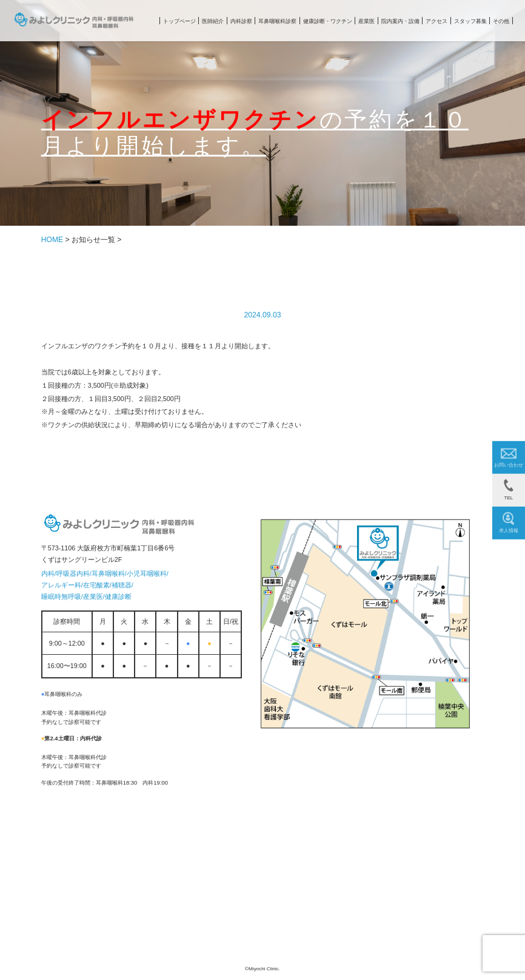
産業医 (366, 21)
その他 (501, 21)
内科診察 (241, 21)
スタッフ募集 (470, 21)
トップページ (179, 21)
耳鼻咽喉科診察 (277, 21)
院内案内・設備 (400, 21)
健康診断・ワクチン (328, 21)
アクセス (436, 21)
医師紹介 (213, 21)
